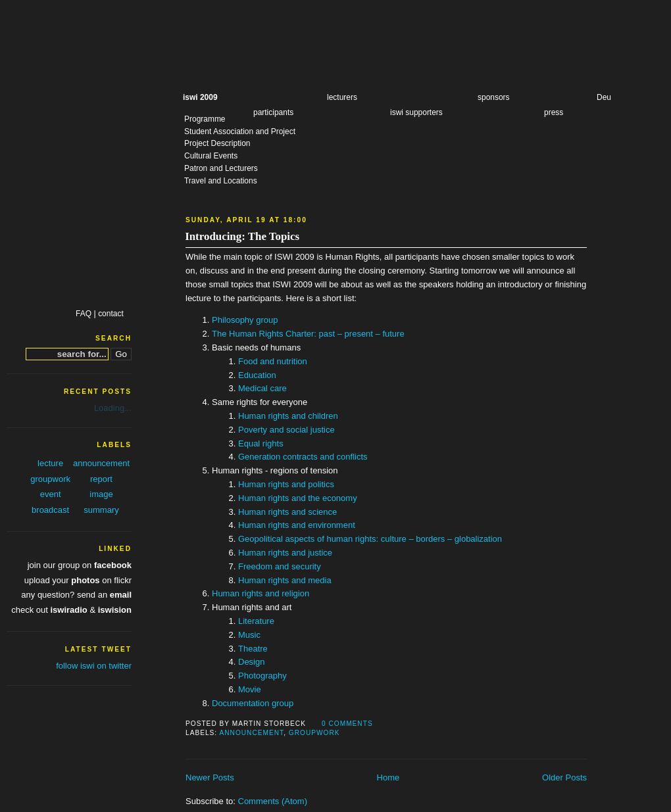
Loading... (113, 408)
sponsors (494, 97)
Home (388, 777)
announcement (251, 733)
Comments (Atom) (273, 801)
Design (251, 662)
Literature (256, 621)
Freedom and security (280, 566)
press (554, 112)
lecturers (342, 97)
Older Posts (564, 777)
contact (111, 314)
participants (273, 112)
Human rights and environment (297, 525)
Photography (262, 676)
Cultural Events (211, 156)
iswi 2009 (200, 97)
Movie (250, 689)
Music (249, 635)
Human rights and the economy (298, 498)
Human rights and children (288, 416)
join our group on (80, 565)
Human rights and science (287, 512)
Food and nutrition (273, 361)
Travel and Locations (221, 181)
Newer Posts (210, 777)
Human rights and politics (286, 484)
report (101, 479)
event (51, 494)
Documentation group (253, 703)
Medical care (262, 388)
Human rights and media (285, 580)
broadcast (50, 510)
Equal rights (261, 443)
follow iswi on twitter (94, 666)
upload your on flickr (78, 580)
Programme (205, 119)
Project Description (217, 143)
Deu (604, 97)
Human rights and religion (261, 593)
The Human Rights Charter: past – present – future (308, 334)
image (101, 494)
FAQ (84, 314)
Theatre (253, 649)
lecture (50, 463)
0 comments (347, 724)
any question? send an (76, 595)
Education (257, 375)
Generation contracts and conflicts (303, 457)
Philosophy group (245, 320)
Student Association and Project (240, 131)
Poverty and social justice (286, 430)
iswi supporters (416, 112)
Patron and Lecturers (221, 168)
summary (101, 510)
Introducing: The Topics (242, 236)
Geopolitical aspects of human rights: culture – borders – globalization (370, 539)
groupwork (314, 733)
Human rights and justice (285, 553)
